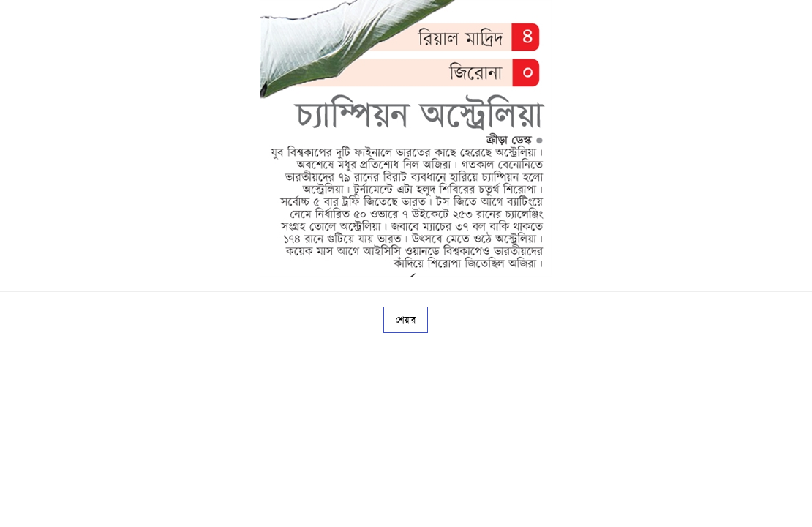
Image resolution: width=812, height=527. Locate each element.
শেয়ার (406, 320)
